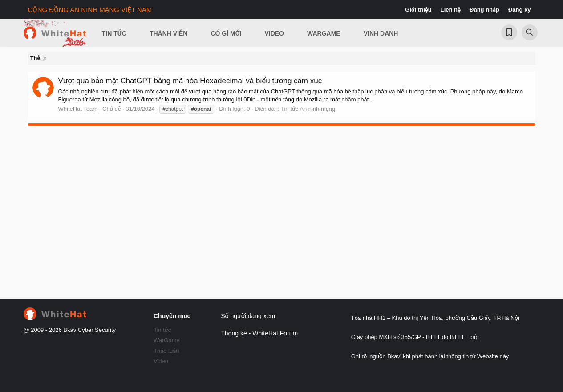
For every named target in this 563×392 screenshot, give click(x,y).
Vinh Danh (381, 33)
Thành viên (169, 33)
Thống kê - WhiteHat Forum (259, 333)
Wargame (324, 33)
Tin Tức (114, 33)
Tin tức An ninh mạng (308, 109)
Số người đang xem (248, 316)
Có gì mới (226, 33)
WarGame (167, 340)
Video (274, 33)
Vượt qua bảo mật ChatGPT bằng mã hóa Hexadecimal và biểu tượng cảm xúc (190, 81)
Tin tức (162, 330)
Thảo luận (166, 351)
